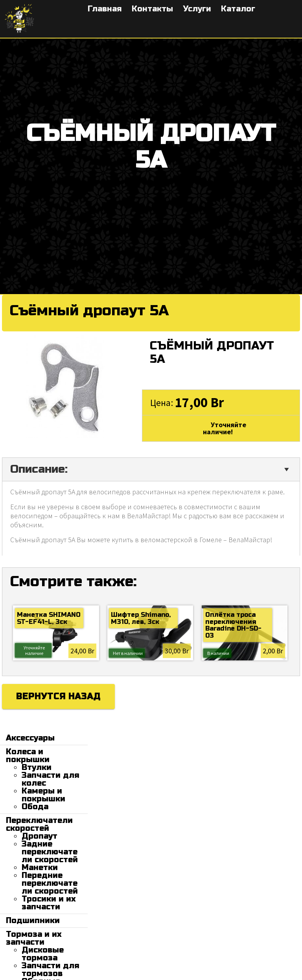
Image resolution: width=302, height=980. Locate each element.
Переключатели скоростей (39, 824)
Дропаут (40, 836)
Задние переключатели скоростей (50, 852)
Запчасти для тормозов (51, 970)
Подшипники (33, 921)
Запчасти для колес (51, 779)
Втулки (37, 767)
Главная (105, 9)
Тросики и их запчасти (49, 903)
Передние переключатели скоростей (50, 883)
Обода (35, 807)
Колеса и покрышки (28, 756)
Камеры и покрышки (43, 795)
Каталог (238, 9)
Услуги (197, 9)
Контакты (152, 9)
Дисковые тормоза (43, 954)
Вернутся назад (58, 697)
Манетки (40, 868)
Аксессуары (30, 738)
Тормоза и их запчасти (34, 938)
